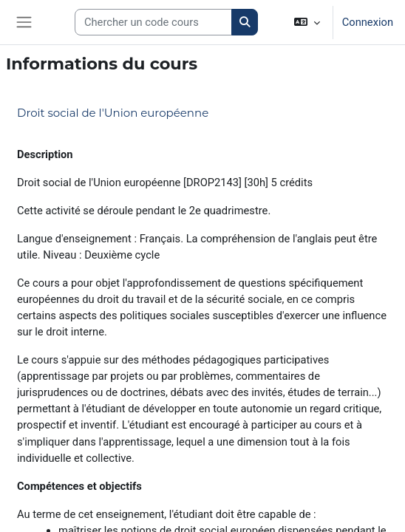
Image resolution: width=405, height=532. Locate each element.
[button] (306, 22)
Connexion (368, 22)
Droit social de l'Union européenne (113, 113)
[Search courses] (153, 22)
